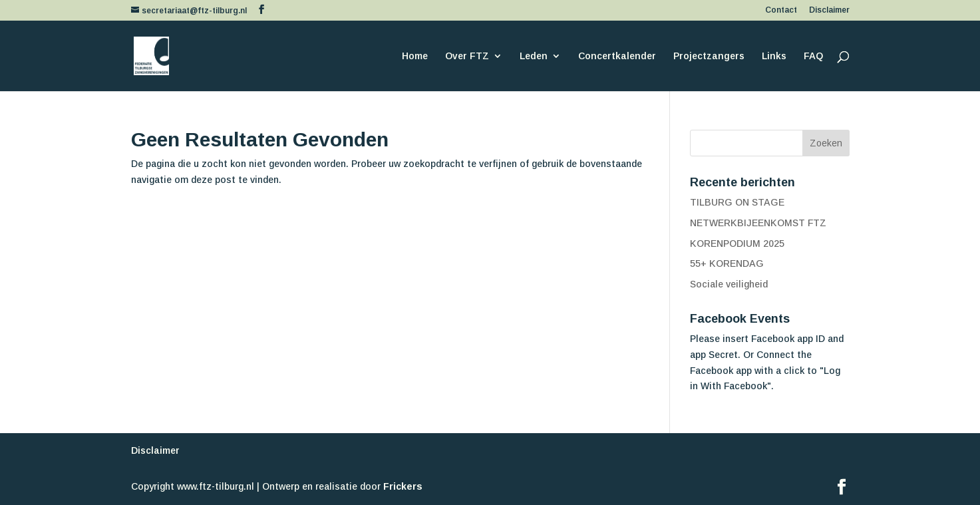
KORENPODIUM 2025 (737, 244)
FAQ (813, 56)
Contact (781, 10)
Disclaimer (829, 10)
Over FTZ (467, 56)
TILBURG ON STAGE (737, 202)
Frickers (403, 486)
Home (415, 56)
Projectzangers (709, 56)
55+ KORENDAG (727, 263)
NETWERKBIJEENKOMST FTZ (758, 223)
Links (774, 56)
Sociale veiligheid (729, 284)
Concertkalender (617, 56)
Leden (534, 56)
